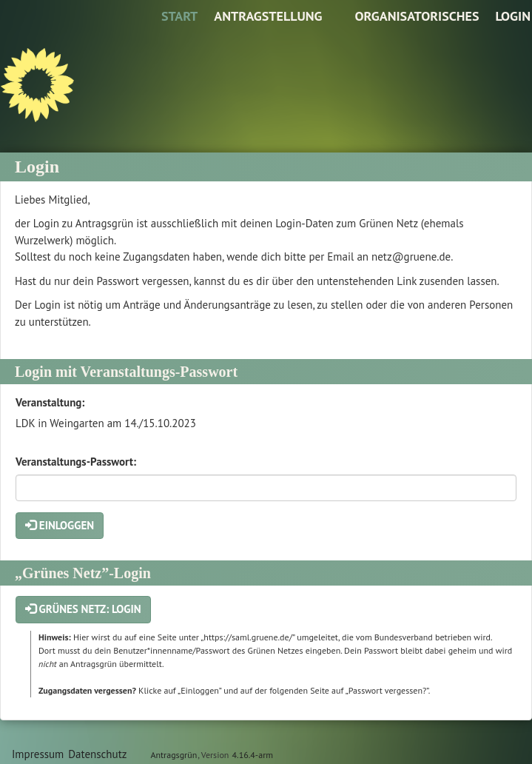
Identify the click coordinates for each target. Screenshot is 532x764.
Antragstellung (268, 16)
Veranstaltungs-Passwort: (76, 462)
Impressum (38, 754)
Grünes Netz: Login (83, 609)
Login (513, 16)
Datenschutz (97, 754)
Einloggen (60, 525)
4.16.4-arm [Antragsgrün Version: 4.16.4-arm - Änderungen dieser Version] (253, 755)
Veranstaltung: (50, 402)
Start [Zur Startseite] (179, 16)
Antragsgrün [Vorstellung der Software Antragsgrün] (174, 755)
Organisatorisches (417, 16)
